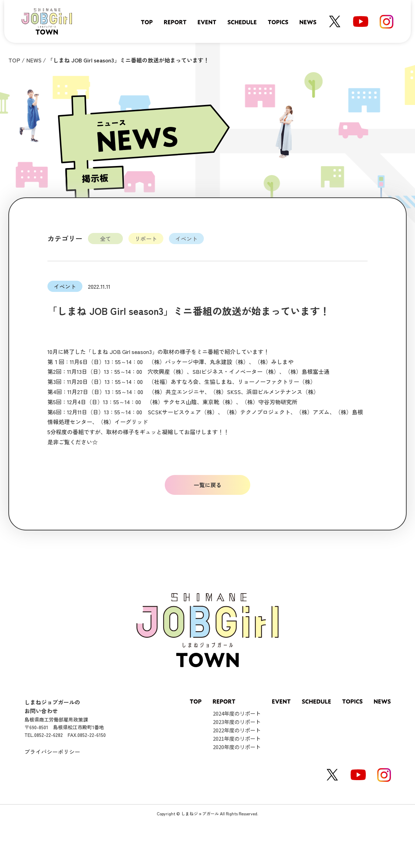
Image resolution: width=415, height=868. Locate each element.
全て (105, 239)
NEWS (34, 60)
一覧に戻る (208, 485)
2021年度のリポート (237, 738)
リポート (146, 239)
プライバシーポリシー (52, 752)
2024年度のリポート (237, 713)
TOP (14, 60)
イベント (186, 239)
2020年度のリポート (237, 747)
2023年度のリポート (237, 722)
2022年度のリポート (237, 730)
